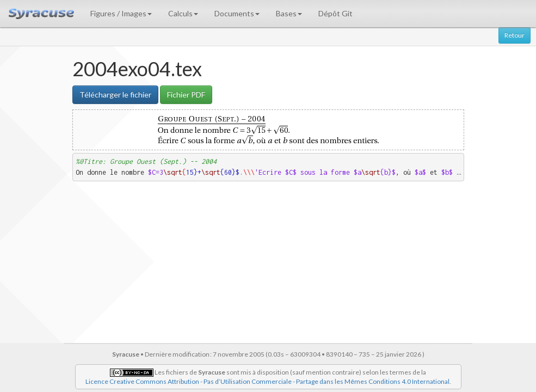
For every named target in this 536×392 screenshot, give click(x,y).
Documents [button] (237, 13)
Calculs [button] (183, 13)
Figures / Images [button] (121, 13)
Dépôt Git (335, 13)
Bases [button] (289, 13)
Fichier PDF (186, 94)
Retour (515, 35)
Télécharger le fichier (115, 94)
